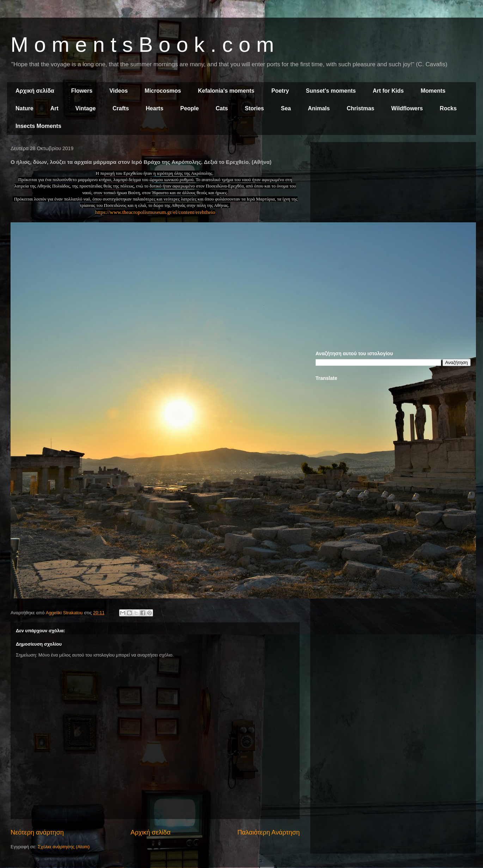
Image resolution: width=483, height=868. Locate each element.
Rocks (448, 108)
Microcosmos (163, 91)
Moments (433, 91)
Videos (118, 91)
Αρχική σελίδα (35, 91)
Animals (319, 108)
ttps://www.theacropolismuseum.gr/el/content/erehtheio (156, 212)
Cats (222, 108)
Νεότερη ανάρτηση (37, 832)
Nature (25, 108)
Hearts (155, 108)
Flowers (82, 91)
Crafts (121, 108)
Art (54, 108)
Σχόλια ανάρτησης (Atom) (64, 847)
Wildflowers (407, 108)
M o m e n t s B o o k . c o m (142, 45)
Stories (255, 108)
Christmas (360, 108)
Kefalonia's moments (226, 91)
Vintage (86, 108)
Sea (286, 108)
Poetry (280, 91)
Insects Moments (38, 126)
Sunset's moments (331, 91)
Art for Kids (388, 91)
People (189, 108)
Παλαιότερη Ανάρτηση (268, 832)
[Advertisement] (393, 197)
